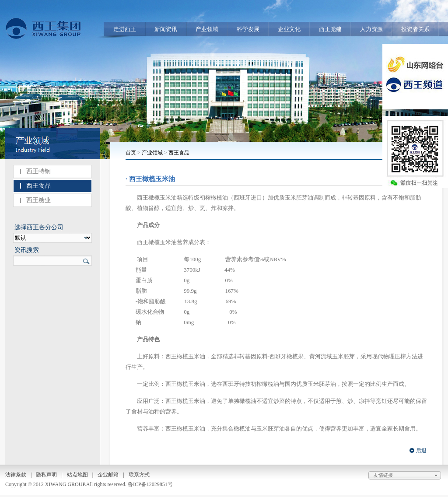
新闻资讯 (166, 29)
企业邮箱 (108, 475)
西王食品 (38, 186)
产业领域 (207, 29)
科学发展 (248, 29)
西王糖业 (38, 200)
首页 (131, 153)
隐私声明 (46, 475)
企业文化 (289, 29)
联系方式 (139, 475)
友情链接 (407, 476)
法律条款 (16, 475)
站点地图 (77, 475)
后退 (421, 451)
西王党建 (330, 29)
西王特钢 (38, 171)
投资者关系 (415, 29)
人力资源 (371, 29)
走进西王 (125, 29)
